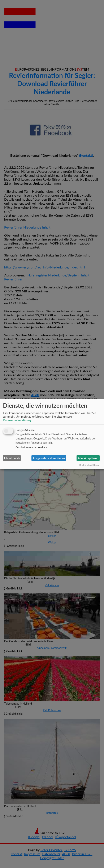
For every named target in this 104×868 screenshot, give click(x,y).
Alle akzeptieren (88, 458)
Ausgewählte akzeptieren (49, 458)
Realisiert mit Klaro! (89, 465)
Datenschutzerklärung (17, 420)
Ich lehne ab (12, 458)
